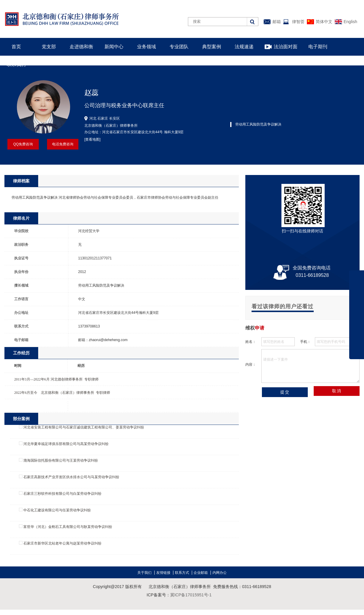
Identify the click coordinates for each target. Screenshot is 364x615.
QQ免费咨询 (23, 144)
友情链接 (163, 573)
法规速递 (244, 47)
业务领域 (146, 47)
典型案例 (212, 47)
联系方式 (182, 573)
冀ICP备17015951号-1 (191, 595)
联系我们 (16, 64)
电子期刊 (318, 47)
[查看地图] (92, 139)
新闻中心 (114, 47)
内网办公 (220, 573)
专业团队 (179, 47)
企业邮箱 (201, 573)
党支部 (49, 47)
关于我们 (144, 573)
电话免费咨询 (63, 144)
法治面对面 (286, 47)
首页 (16, 47)
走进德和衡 (81, 47)
